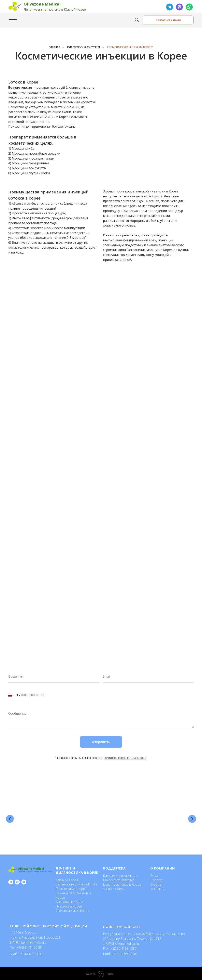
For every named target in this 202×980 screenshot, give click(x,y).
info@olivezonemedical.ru (121, 943)
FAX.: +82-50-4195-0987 (120, 947)
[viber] (17, 881)
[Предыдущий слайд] (10, 818)
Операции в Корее (69, 901)
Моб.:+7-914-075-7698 (26, 953)
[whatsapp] (24, 881)
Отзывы (156, 883)
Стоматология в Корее (72, 910)
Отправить (101, 742)
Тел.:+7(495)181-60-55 (26, 947)
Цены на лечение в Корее (122, 883)
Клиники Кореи (67, 879)
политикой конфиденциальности (125, 758)
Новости (157, 879)
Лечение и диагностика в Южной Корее (55, 9)
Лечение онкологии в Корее (76, 883)
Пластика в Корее (69, 905)
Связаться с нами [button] (168, 20)
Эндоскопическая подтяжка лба (164, 809)
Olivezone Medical (42, 4)
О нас (154, 875)
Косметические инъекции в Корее (130, 47)
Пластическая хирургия (84, 47)
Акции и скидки (114, 888)
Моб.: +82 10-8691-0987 (120, 953)
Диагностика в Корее (71, 888)
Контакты (157, 888)
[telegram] (11, 881)
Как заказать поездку (118, 879)
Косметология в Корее (76, 809)
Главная (54, 47)
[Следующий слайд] (192, 818)
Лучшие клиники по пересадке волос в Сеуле (120, 811)
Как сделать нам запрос (120, 875)
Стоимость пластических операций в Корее (35, 811)
